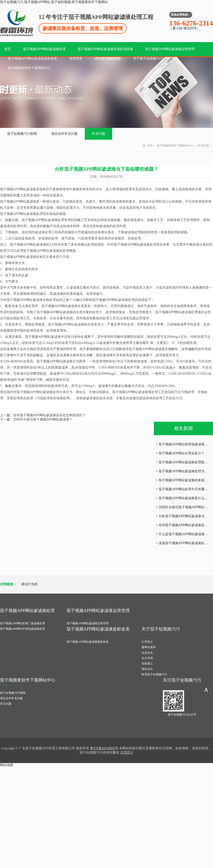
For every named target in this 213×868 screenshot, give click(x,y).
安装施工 (147, 664)
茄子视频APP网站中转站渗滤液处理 (22, 629)
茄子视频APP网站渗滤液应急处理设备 (106, 49)
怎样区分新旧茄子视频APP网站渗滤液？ (43, 419)
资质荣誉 (76, 59)
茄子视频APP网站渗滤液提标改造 (32, 59)
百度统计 (127, 753)
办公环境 (147, 658)
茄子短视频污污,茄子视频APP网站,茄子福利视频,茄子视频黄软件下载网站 (54, 2)
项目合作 (147, 669)
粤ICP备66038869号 (104, 748)
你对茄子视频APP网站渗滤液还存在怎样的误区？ (49, 415)
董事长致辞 (149, 647)
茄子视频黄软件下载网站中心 (29, 68)
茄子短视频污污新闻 (22, 134)
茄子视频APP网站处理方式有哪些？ (185, 489)
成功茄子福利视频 (108, 59)
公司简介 (147, 642)
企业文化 (147, 653)
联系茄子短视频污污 (154, 674)
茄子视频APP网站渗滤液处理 (44, 49)
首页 (8, 49)
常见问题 (98, 134)
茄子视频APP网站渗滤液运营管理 (170, 49)
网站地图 (7, 765)
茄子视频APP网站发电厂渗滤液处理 (22, 623)
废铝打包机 (30, 584)
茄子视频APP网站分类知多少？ (182, 453)
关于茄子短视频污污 (148, 59)
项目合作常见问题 (64, 134)
